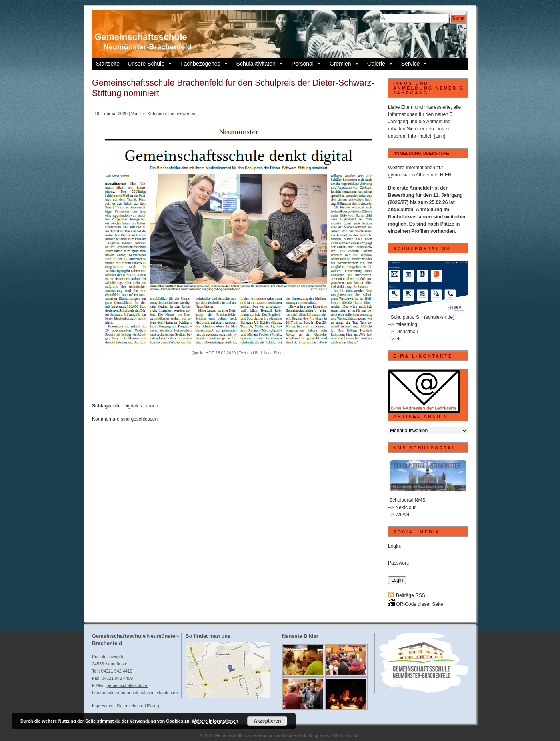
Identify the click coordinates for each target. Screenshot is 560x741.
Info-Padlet (420, 136)
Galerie (380, 64)
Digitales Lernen (141, 406)
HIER (446, 175)
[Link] (440, 136)
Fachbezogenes (204, 64)
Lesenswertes (182, 114)
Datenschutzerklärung (138, 706)
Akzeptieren (267, 721)
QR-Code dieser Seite (416, 604)
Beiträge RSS (411, 595)
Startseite (108, 64)
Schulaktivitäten (260, 64)
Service (415, 64)
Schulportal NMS (407, 500)
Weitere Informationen (215, 721)
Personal (307, 64)
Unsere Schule (150, 64)
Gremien (344, 64)
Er (142, 114)
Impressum (103, 706)
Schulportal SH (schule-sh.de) (423, 317)
